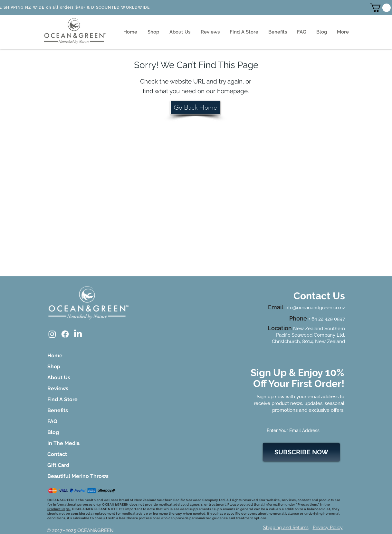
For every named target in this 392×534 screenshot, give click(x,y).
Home (55, 356)
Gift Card (58, 465)
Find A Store (62, 399)
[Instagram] (52, 334)
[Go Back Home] (195, 108)
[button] (380, 8)
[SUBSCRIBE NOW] (301, 452)
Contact (57, 454)
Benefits (58, 410)
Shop (54, 366)
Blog (53, 432)
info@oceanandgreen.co (312, 308)
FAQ (52, 421)
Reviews (58, 388)
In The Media (63, 443)
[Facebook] (65, 334)
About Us (59, 377)
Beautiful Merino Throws (65, 476)
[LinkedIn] (78, 334)
